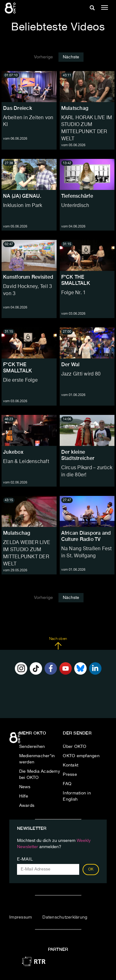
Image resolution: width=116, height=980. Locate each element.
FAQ (67, 784)
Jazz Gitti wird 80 (81, 374)
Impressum (21, 917)
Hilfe (24, 796)
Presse (70, 775)
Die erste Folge (20, 380)
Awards (27, 806)
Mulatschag (75, 108)
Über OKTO (75, 747)
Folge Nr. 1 (74, 293)
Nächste (71, 57)
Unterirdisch (75, 206)
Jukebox (13, 452)
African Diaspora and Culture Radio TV (86, 536)
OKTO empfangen (81, 756)
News (25, 787)
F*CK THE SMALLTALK (76, 280)
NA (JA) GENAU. (22, 196)
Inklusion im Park (23, 206)
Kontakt (71, 765)
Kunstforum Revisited (28, 277)
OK (91, 870)
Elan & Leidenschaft (26, 462)
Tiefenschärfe (77, 196)
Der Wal (71, 364)
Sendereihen (32, 747)
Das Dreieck (18, 108)
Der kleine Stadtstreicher (78, 455)
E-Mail (25, 859)
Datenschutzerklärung (65, 917)
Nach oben (58, 643)
